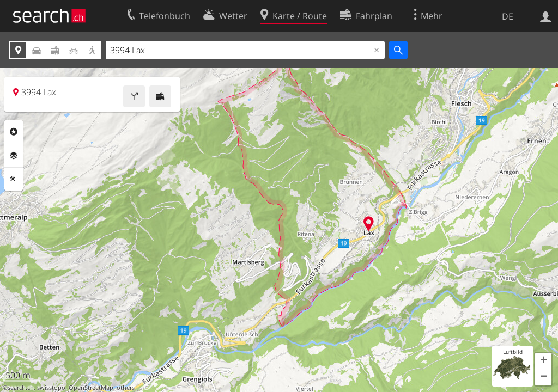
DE (508, 16)
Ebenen (14, 156)
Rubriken (14, 132)
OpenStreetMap (91, 388)
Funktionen (14, 179)
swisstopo (51, 388)
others (126, 388)
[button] (543, 361)
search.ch (21, 388)
